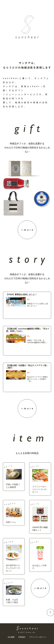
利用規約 (22, 637)
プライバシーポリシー (38, 637)
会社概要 (11, 637)
